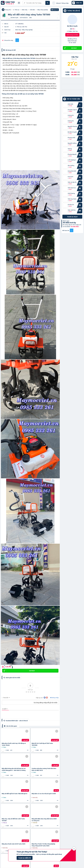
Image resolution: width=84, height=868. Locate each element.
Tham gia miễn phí (25, 858)
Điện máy (25, 10)
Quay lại (55, 10)
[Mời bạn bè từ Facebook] (72, 230)
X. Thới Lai (16, 10)
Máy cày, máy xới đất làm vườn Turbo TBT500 (13, 820)
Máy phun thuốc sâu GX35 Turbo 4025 (14, 844)
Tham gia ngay (72, 217)
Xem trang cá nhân (72, 35)
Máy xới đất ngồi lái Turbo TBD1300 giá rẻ (14, 793)
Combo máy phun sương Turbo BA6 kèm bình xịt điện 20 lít (44, 769)
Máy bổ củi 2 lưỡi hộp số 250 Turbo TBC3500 (42, 744)
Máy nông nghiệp (43, 10)
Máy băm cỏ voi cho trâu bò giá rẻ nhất (44, 793)
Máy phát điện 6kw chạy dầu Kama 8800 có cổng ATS (44, 820)
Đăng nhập (54, 698)
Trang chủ (8, 10)
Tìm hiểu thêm (75, 226)
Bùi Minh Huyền (72, 26)
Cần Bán (32, 10)
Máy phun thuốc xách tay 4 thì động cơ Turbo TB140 (14, 744)
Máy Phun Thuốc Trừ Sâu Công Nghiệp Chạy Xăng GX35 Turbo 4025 (43, 845)
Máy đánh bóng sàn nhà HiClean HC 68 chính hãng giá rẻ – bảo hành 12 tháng (14, 769)
